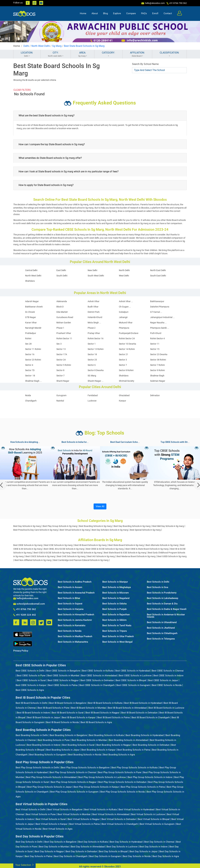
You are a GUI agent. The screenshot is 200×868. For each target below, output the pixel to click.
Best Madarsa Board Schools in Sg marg (136, 556)
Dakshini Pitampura (160, 307)
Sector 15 (155, 349)
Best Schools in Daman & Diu (162, 604)
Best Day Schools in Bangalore (60, 842)
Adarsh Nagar (32, 301)
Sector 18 (92, 354)
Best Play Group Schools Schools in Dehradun (122, 782)
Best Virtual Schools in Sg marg (75, 530)
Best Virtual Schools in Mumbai (74, 814)
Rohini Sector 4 (157, 338)
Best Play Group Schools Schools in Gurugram (74, 792)
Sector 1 (92, 344)
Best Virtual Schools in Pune (41, 814)
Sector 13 (61, 349)
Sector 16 (30, 354)
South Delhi (62, 276)
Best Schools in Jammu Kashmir (75, 620)
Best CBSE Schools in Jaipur (163, 680)
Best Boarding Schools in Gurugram (48, 755)
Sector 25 (92, 360)
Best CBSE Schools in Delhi (30, 671)
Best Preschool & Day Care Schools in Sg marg (36, 530)
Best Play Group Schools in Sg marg (60, 526)
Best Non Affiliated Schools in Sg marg (33, 560)
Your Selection (24, 865)
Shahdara (30, 281)
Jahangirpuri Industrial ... (162, 317)
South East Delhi (158, 276)
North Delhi (124, 270)
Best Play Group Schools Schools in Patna (143, 787)
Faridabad (93, 395)
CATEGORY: (108, 54)
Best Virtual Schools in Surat (51, 819)
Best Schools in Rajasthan (116, 615)
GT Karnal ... (156, 312)
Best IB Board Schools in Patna (114, 717)
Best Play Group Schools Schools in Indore (150, 777)
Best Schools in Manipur (115, 582)
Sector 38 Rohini (158, 360)
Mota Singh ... (94, 323)
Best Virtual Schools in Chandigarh (120, 824)
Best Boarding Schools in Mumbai (89, 740)
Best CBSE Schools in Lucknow (135, 676)
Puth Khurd (156, 333)
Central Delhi (31, 270)
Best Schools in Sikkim (114, 620)
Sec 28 (28, 344)
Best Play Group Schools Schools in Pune (120, 772)
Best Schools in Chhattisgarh (162, 633)
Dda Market (62, 312)
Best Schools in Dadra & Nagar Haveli (167, 609)
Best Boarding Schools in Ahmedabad (128, 740)
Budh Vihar (93, 307)
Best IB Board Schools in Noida (62, 722)
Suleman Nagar (158, 381)
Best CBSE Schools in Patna (63, 685)
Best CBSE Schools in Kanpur (31, 685)
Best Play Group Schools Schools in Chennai (73, 772)
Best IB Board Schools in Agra (96, 722)
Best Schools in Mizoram (116, 593)
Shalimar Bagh (157, 376)
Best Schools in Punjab (114, 609)
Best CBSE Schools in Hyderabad (133, 671)
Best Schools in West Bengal (117, 642)
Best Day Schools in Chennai (159, 842)
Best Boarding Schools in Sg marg (95, 526)
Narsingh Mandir (33, 328)
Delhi (26, 46)
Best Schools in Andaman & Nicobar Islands (166, 616)
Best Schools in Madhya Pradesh (75, 636)
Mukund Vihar (126, 323)
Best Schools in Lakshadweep (162, 598)
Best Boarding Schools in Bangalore (68, 735)
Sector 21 (124, 354)
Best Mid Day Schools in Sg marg (168, 526)
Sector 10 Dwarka (127, 344)
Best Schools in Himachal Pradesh (76, 615)
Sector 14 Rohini (127, 349)
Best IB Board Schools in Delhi (31, 703)
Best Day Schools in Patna (38, 856)
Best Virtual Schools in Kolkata (100, 810)
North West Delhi (41, 46)
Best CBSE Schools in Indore (168, 676)
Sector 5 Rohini (64, 365)
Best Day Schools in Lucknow (122, 847)
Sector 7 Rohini (157, 365)
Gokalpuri (124, 312)
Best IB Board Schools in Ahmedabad (127, 708)
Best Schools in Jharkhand (161, 628)
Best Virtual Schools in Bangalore (65, 810)
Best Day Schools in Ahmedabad (88, 847)
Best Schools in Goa (157, 587)
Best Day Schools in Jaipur (144, 851)
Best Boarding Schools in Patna (134, 750)
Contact (168, 13)
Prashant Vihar (64, 333)
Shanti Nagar (63, 381)
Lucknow (92, 401)
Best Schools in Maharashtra (73, 642)
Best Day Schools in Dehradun (81, 851)
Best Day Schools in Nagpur (49, 851)
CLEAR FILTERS (22, 90)
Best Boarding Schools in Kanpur (98, 750)
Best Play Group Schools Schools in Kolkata (134, 768)
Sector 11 (155, 344)
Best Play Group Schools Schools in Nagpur (74, 782)
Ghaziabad (124, 395)
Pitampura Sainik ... (160, 328)
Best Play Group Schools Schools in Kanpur (96, 787)
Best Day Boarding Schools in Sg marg (132, 526)
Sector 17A (62, 354)
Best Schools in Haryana (71, 609)
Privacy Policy (21, 651)
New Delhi (92, 270)
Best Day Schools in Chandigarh (71, 856)
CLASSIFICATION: (169, 54)
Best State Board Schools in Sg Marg (84, 46)
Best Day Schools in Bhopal (113, 851)
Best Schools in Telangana (161, 639)
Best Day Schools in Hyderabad (126, 842)
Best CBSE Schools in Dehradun (97, 680)
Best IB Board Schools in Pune (53, 708)
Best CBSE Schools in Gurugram (133, 685)
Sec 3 (59, 344)
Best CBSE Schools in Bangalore (63, 671)
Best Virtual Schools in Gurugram (157, 824)
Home (83, 13)
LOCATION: (27, 54)
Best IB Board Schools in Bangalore (68, 703)
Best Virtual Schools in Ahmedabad (111, 814)
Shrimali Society (127, 381)
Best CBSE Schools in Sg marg (28, 545)
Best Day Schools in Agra (166, 856)
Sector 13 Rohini (96, 349)
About (95, 13)
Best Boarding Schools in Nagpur (114, 745)
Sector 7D (30, 370)
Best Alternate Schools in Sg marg (162, 545)
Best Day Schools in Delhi (29, 842)
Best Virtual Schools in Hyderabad (136, 810)
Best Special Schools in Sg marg (145, 530)
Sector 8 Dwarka (96, 370)
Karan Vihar (31, 323)
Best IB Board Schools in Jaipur (44, 717)
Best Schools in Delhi (158, 582)
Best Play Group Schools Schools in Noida (122, 792)
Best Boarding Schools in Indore (44, 745)
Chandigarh (31, 401)
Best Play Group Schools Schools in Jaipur (49, 787)
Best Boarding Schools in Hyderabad (145, 735)
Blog (105, 13)
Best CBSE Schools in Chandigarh (97, 685)
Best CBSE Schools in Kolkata (98, 671)
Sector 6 (92, 365)
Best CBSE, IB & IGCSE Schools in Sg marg (64, 549)
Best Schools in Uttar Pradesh (118, 636)
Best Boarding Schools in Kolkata (106, 735)
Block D (60, 307)
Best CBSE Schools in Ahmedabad (99, 676)
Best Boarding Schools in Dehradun (151, 745)
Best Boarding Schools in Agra (119, 755)
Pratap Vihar (94, 333)
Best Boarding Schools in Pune (54, 740)
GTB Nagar (31, 317)
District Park (94, 312)
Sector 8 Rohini (126, 370)
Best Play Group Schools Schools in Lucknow (102, 777)
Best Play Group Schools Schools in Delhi (37, 768)
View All (100, 506)
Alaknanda (62, 301)
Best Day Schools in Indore (153, 847)
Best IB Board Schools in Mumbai (89, 708)
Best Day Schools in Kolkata (93, 842)
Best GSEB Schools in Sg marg (172, 556)
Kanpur (122, 401)
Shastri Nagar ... (96, 381)
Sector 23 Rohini (33, 360)
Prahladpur (31, 333)
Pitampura (124, 328)
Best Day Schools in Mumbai (54, 847)
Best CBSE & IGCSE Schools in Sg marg (105, 549)
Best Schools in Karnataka (72, 626)
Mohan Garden (64, 323)
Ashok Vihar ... (126, 301)
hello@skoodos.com (155, 3)
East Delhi (61, 270)
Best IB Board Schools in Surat (68, 713)
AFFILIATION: (137, 54)
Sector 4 (29, 365)
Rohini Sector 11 (64, 338)
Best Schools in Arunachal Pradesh (76, 593)
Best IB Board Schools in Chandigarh (151, 717)
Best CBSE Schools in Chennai (168, 671)
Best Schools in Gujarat (70, 604)
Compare (131, 13)
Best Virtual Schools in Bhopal (154, 819)
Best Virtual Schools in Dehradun (119, 819)
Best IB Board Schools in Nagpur (102, 713)
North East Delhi (158, 270)
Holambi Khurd (95, 317)
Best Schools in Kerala (70, 631)
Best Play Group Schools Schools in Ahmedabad (51, 777)
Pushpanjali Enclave (129, 333)
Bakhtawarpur (157, 301)
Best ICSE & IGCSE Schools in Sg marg (52, 553)
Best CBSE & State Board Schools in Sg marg (147, 549)
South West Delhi (96, 276)
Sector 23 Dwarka (159, 354)
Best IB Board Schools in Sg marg (90, 545)
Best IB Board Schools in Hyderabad (143, 703)
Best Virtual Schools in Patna (84, 824)
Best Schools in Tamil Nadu (117, 626)
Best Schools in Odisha (114, 604)
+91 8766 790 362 (25, 609)
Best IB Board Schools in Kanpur (79, 717)
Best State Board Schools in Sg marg (126, 545)
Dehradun (155, 395)
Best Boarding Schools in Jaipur (63, 750)
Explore (117, 13)
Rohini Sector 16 (96, 338)
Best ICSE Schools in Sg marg (58, 545)
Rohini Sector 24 (127, 338)
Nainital (60, 401)
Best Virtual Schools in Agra (58, 829)
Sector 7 (123, 365)
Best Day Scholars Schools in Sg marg (110, 530)
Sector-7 (60, 376)
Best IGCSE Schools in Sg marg (87, 553)
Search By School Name (145, 64)
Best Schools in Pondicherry (162, 593)
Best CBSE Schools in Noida (167, 685)
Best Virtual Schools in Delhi (31, 810)
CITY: (56, 54)
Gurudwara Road (65, 317)
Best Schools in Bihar (69, 598)
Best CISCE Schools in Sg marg (40, 556)
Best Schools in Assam (70, 587)
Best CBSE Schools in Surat (31, 680)
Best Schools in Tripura (115, 631)
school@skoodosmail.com (29, 604)
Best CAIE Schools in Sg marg (71, 556)
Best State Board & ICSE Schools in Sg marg (125, 553)
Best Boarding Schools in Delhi (32, 735)
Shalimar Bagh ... (33, 381)
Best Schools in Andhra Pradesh (75, 582)
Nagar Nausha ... (158, 323)
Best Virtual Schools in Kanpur (51, 824)
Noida (28, 395)
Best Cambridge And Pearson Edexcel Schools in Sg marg (81, 560)
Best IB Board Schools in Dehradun (139, 713)
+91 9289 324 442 (25, 615)
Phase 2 (92, 328)
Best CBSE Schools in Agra (30, 690)
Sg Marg (57, 46)
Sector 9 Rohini (157, 370)
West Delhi (124, 276)
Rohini (28, 338)
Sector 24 (61, 360)
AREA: (82, 54)
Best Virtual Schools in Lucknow (148, 814)
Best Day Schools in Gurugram (105, 856)
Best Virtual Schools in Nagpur (84, 819)
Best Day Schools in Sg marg (27, 526)
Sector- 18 (30, 376)
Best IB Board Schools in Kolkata (105, 703)
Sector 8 (60, 370)
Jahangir (123, 317)
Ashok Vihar (94, 301)
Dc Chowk (30, 312)
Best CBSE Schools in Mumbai (63, 676)
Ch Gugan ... (125, 307)
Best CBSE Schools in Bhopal (131, 680)
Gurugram (61, 395)
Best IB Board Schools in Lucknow (166, 708)
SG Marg (92, 376)
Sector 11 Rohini (33, 349)
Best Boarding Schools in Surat (78, 745)
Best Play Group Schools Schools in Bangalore (85, 768)
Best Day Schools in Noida (137, 856)
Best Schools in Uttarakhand (162, 622)
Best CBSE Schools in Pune (31, 676)
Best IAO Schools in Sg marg (101, 556)
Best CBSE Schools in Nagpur (63, 680)
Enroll (155, 13)
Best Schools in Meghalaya (117, 587)
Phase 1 (60, 328)
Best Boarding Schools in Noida (85, 755)
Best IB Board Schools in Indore (33, 713)
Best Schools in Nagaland (116, 598)
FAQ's (144, 13)
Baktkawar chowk (34, 307)
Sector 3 (123, 360)
